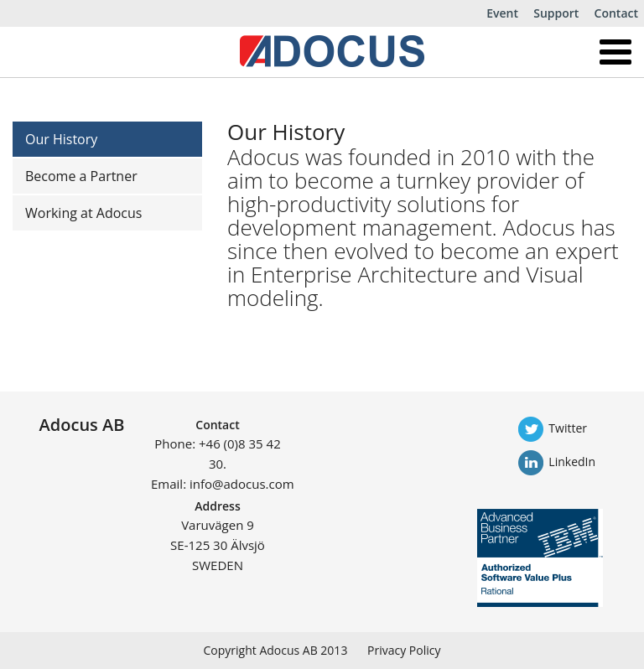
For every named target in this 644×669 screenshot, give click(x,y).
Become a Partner (81, 176)
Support (556, 13)
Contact (616, 13)
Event (502, 13)
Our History (61, 139)
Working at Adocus (83, 213)
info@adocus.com (242, 484)
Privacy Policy (404, 651)
